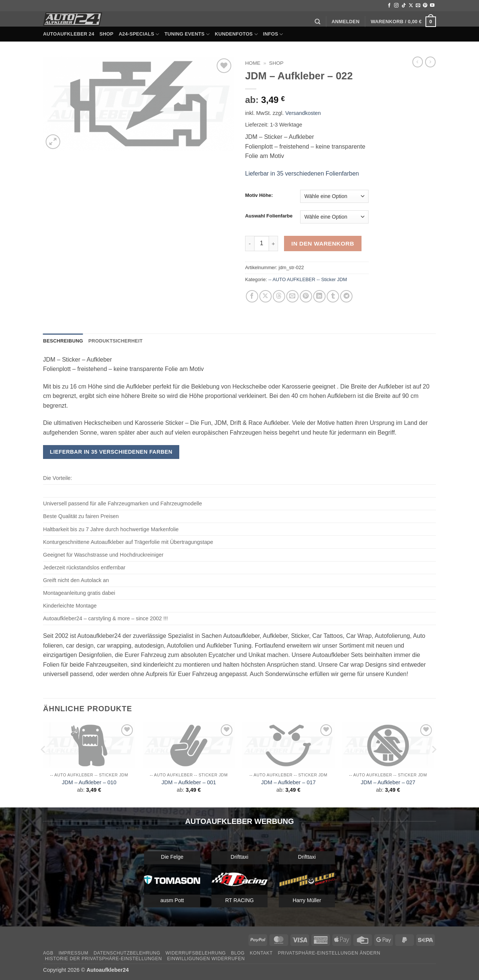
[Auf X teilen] (266, 296)
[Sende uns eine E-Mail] (418, 6)
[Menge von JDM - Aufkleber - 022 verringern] (250, 243)
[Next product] (418, 62)
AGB (48, 953)
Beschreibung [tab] (63, 341)
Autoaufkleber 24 (69, 34)
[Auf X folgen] (411, 6)
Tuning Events (187, 34)
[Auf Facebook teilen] (252, 296)
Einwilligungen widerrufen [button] (206, 959)
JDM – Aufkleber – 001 (189, 782)
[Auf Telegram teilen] (346, 296)
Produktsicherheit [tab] (115, 341)
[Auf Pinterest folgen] (425, 6)
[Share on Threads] (279, 296)
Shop (106, 34)
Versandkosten (303, 113)
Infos (273, 34)
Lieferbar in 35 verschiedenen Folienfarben (302, 174)
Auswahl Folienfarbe (269, 216)
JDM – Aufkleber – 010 (89, 782)
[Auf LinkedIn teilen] (319, 296)
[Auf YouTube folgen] (432, 6)
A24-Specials (139, 34)
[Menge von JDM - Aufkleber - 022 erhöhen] (274, 243)
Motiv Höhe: (259, 195)
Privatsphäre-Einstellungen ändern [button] (329, 953)
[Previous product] (430, 62)
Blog (238, 953)
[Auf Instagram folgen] (396, 6)
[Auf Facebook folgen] (389, 6)
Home (253, 63)
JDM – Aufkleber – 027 (388, 782)
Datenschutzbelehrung (127, 953)
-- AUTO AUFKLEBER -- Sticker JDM (308, 279)
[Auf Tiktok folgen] (404, 6)
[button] (346, 22)
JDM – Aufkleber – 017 (289, 782)
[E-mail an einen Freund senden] (292, 296)
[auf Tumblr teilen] (333, 296)
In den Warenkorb (323, 244)
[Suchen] (318, 22)
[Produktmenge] (262, 243)
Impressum (73, 953)
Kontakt (261, 953)
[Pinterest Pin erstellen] (306, 296)
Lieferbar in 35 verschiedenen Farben (111, 452)
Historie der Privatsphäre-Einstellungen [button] (103, 959)
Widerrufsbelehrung (196, 953)
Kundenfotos (236, 34)
